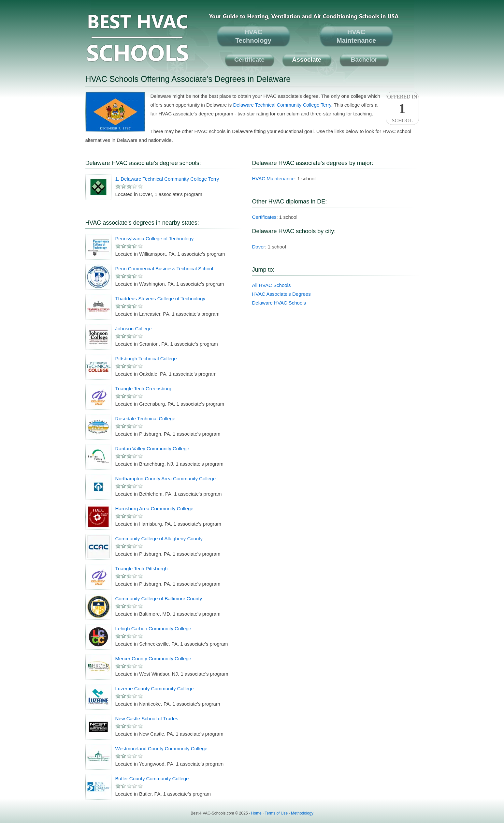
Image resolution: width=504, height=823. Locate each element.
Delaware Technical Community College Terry (282, 105)
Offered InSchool (402, 109)
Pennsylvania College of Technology (155, 239)
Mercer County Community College (153, 658)
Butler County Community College (152, 778)
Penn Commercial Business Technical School (164, 269)
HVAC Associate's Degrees (281, 294)
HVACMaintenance (356, 36)
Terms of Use (276, 813)
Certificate (249, 60)
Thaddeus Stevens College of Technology (160, 299)
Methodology (302, 813)
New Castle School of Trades (147, 718)
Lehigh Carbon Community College (153, 628)
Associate (307, 60)
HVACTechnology (253, 36)
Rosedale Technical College (145, 419)
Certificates (264, 217)
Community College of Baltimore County (159, 599)
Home (256, 813)
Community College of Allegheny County (159, 539)
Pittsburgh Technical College (146, 359)
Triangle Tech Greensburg (144, 389)
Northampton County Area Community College (166, 479)
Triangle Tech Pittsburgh (142, 569)
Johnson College (134, 329)
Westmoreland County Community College (161, 748)
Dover (259, 247)
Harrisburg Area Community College (154, 509)
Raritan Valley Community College (152, 449)
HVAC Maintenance (274, 179)
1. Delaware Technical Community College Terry (167, 179)
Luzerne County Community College (155, 688)
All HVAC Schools (272, 285)
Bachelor (364, 60)
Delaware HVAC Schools (279, 303)
